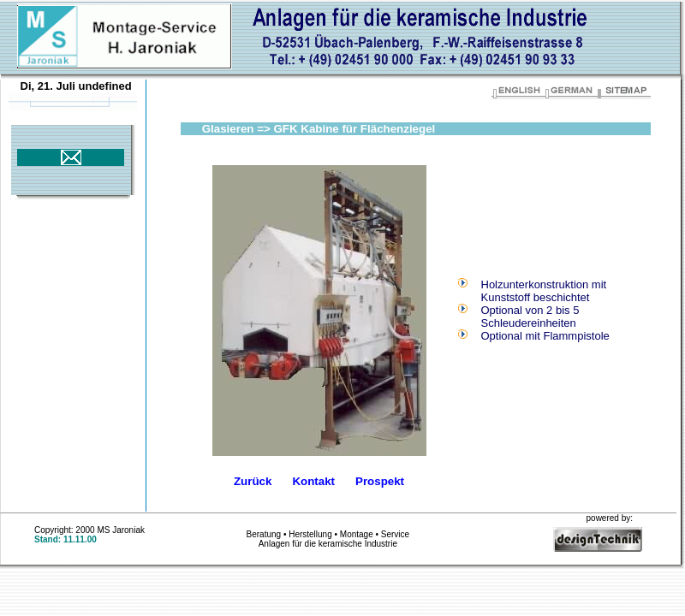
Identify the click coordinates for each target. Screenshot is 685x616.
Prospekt (380, 481)
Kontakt (313, 481)
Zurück (253, 481)
